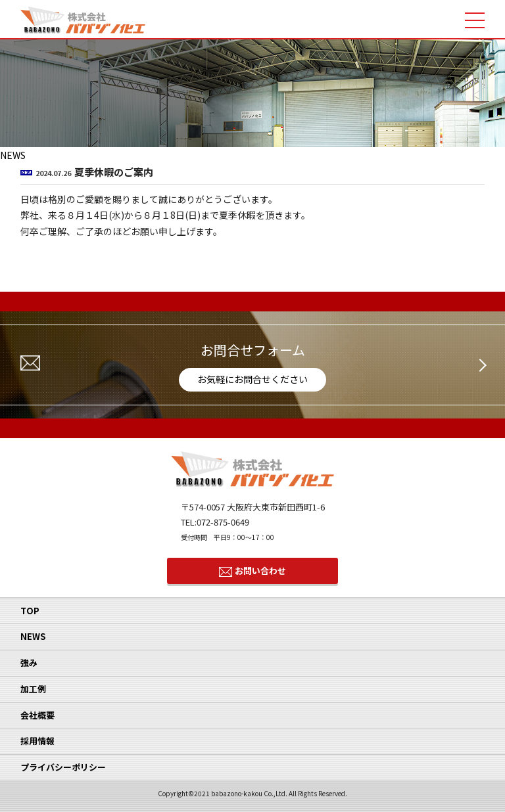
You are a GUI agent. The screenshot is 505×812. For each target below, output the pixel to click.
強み (29, 663)
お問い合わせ (260, 571)
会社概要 (37, 715)
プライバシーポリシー (63, 767)
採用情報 (37, 741)
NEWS (33, 636)
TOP (30, 611)
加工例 (33, 689)
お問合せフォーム (252, 366)
